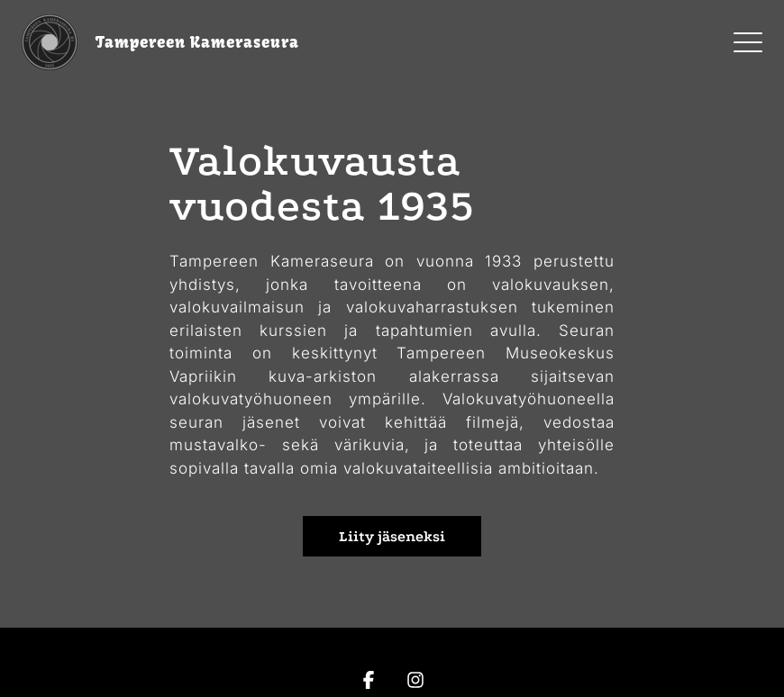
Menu (748, 33)
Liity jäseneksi (392, 536)
